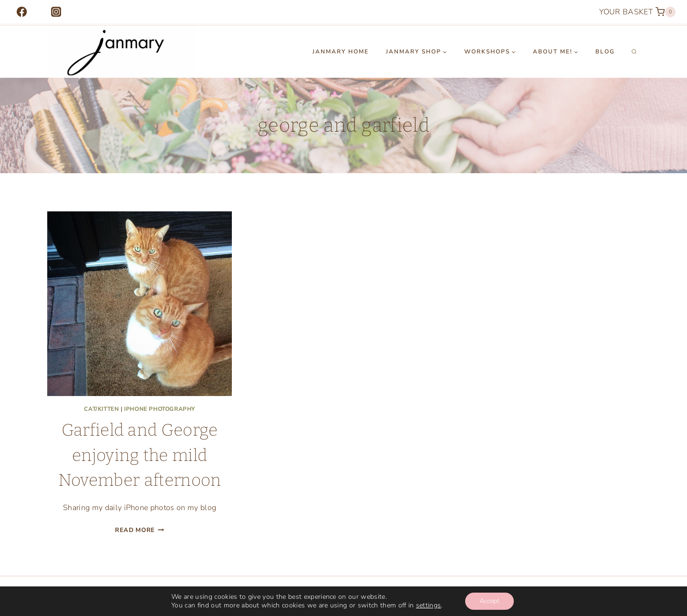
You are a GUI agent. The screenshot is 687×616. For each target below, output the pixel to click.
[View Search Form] (634, 52)
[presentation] (140, 304)
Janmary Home (341, 52)
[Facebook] (22, 12)
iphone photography (160, 409)
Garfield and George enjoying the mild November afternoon (140, 455)
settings (429, 606)
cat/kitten (101, 409)
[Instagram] (56, 12)
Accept (489, 601)
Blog (605, 52)
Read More (140, 530)
